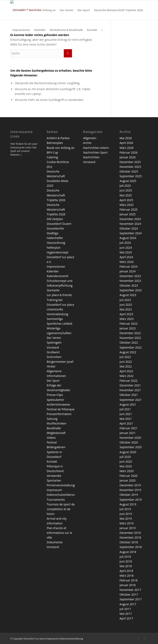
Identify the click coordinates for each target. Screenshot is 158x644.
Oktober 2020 (129, 442)
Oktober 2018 (129, 542)
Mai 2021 (126, 419)
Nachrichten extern (96, 148)
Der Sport (53, 381)
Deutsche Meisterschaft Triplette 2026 (56, 195)
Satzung (52, 419)
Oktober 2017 (129, 594)
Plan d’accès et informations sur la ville (59, 533)
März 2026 (127, 148)
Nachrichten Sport (95, 152)
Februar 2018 (128, 580)
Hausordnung (56, 243)
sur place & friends (59, 295)
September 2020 (131, 447)
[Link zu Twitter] (145, 638)
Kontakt (52, 461)
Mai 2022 (126, 366)
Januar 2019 (128, 528)
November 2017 (130, 590)
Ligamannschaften (59, 333)
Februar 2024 (128, 267)
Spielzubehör (55, 400)
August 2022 (128, 352)
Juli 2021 (125, 409)
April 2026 (126, 143)
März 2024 (127, 262)
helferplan (54, 248)
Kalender (53, 271)
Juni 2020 (126, 461)
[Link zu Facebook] (138, 638)
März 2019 (127, 523)
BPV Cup (52, 152)
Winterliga (53, 328)
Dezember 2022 (130, 333)
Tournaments (56, 500)
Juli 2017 (125, 609)
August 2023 (128, 295)
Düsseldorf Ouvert (59, 224)
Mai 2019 (126, 519)
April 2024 (126, 257)
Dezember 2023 (130, 276)
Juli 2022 (125, 357)
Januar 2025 (128, 214)
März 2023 (127, 319)
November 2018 (130, 537)
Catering (52, 157)
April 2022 (126, 371)
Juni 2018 (126, 561)
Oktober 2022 (129, 342)
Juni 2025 (126, 190)
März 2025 (127, 205)
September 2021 (131, 400)
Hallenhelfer (55, 238)
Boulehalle (54, 428)
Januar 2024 (128, 271)
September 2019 (131, 500)
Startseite (53, 290)
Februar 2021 (128, 428)
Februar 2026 (128, 152)
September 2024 (131, 233)
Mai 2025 (126, 195)
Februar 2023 (128, 324)
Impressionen (56, 267)
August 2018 (128, 552)
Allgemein (90, 138)
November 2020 (130, 438)
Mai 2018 (126, 566)
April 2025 (126, 200)
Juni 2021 (126, 414)
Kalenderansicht (58, 276)
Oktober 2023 (129, 285)
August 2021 (128, 404)
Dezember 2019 (130, 485)
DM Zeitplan (55, 219)
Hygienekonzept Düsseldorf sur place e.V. (60, 257)
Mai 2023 (126, 309)
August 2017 (128, 604)
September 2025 (131, 176)
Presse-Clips (55, 395)
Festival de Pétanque (61, 409)
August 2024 (128, 238)
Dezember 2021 (130, 385)
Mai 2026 (126, 138)
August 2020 (128, 452)
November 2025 (130, 167)
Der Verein (54, 338)
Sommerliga (55, 319)
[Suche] (102, 30)
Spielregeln (54, 342)
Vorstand (53, 347)
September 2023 (131, 290)
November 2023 (130, 281)
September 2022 (131, 347)
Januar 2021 (128, 433)
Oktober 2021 (129, 395)
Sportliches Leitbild (59, 324)
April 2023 (126, 314)
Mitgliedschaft (56, 433)
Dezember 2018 (130, 533)
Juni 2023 (126, 305)
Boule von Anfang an (61, 148)
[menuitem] (19, 10)
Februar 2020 (128, 476)
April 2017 (126, 618)
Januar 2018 (128, 585)
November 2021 (130, 390)
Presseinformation (59, 414)
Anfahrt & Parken (58, 138)
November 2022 (130, 338)
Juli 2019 (125, 509)
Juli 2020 (125, 457)
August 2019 (128, 504)
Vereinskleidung (57, 314)
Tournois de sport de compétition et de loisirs (61, 509)
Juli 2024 (125, 243)
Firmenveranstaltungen (62, 485)
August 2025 (128, 181)
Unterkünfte (55, 309)
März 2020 (127, 471)
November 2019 (130, 490)
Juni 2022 (126, 362)
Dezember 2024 (130, 219)
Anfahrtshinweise (58, 404)
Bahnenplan (55, 143)
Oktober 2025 (129, 171)
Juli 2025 (125, 186)
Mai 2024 (126, 252)
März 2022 (127, 376)
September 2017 (131, 599)
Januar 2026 (128, 157)
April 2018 (126, 571)
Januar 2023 (128, 328)
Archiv (87, 143)
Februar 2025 (128, 209)
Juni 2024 (126, 248)
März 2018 (127, 576)
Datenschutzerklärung (62, 495)
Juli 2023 (125, 300)
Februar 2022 (128, 381)
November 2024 (130, 224)
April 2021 (126, 423)
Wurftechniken (57, 423)
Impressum (54, 490)
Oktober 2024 (129, 228)
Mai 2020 (126, 466)
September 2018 (131, 547)
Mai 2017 (126, 614)
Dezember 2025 (130, 162)
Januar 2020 (128, 480)
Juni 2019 (126, 514)
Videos (51, 438)
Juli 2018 (125, 557)
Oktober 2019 (129, 495)
